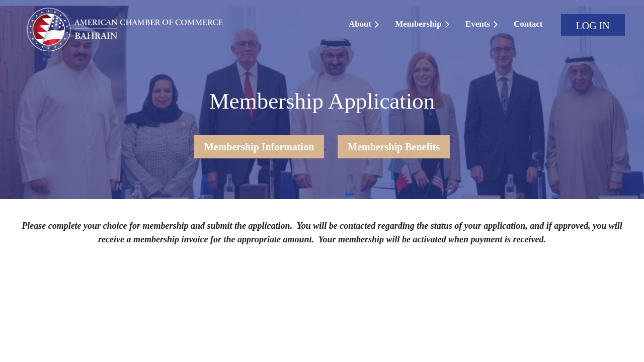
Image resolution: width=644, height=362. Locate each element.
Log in (593, 26)
